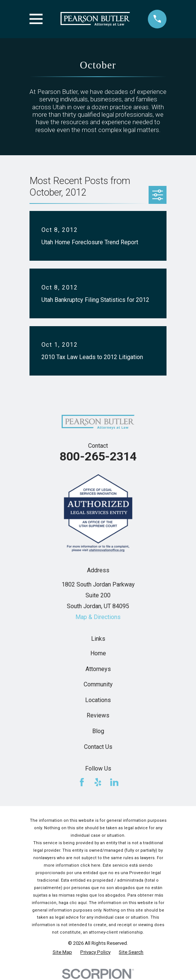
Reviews (98, 715)
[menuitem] (62, 952)
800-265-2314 (98, 456)
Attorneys (98, 669)
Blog (98, 731)
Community (98, 684)
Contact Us (98, 747)
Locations (98, 700)
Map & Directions (98, 617)
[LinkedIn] (114, 782)
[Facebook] (82, 782)
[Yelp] (98, 782)
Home (98, 653)
